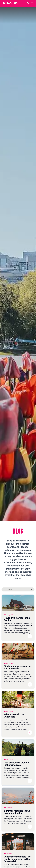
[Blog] (18, 603)
